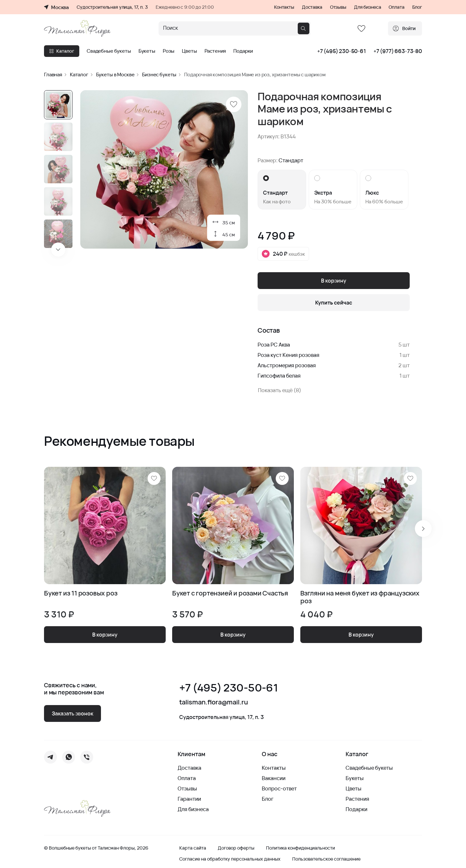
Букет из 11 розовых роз (81, 593)
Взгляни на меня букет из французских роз (360, 597)
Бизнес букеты (159, 75)
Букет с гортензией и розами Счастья (230, 593)
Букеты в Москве (115, 75)
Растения (215, 51)
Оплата (396, 7)
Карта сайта (193, 848)
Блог (417, 7)
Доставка (312, 7)
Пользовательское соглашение (326, 859)
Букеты (147, 51)
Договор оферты (236, 848)
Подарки (243, 51)
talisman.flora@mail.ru (214, 702)
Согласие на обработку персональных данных (230, 859)
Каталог (62, 51)
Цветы (189, 51)
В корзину (334, 281)
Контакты (284, 7)
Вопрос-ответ (279, 788)
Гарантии (189, 799)
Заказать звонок (72, 713)
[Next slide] (58, 250)
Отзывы (338, 7)
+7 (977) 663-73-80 (398, 51)
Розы (169, 51)
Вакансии (274, 778)
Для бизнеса (367, 7)
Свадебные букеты (109, 51)
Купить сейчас (334, 303)
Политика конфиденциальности (300, 848)
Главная (53, 75)
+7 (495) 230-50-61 (342, 51)
